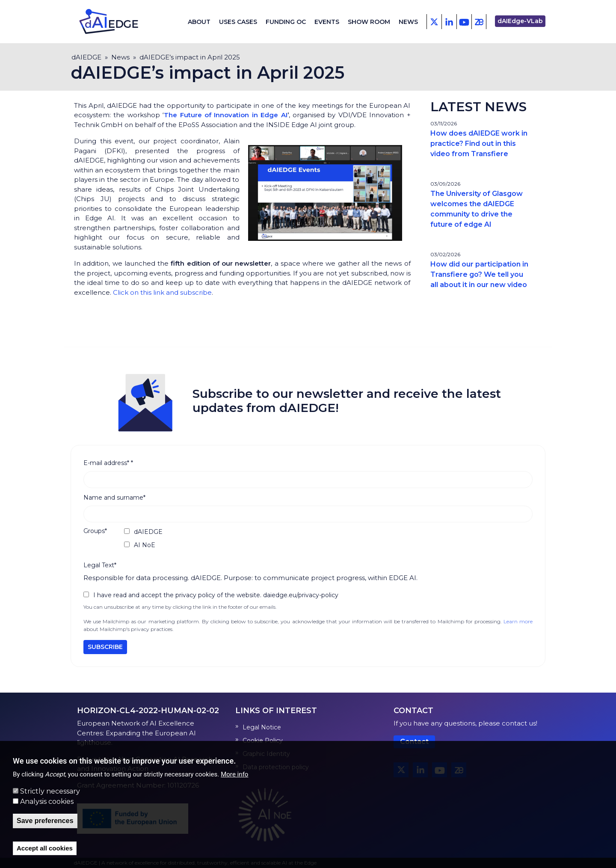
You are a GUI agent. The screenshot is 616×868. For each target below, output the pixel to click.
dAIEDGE (86, 57)
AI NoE (145, 545)
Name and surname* (114, 498)
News (408, 22)
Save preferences (45, 821)
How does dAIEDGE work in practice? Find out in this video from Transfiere (479, 144)
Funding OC (286, 22)
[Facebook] (449, 22)
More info (234, 774)
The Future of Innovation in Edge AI (225, 115)
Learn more (518, 621)
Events (327, 22)
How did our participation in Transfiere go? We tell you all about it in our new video (479, 274)
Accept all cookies (45, 848)
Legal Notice (262, 727)
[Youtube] (464, 22)
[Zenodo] (479, 22)
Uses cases (238, 22)
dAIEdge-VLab (520, 21)
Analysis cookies (47, 801)
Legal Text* (100, 565)
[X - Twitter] (434, 22)
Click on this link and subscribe (162, 292)
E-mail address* (108, 463)
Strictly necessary (50, 791)
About (199, 22)
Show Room (369, 22)
